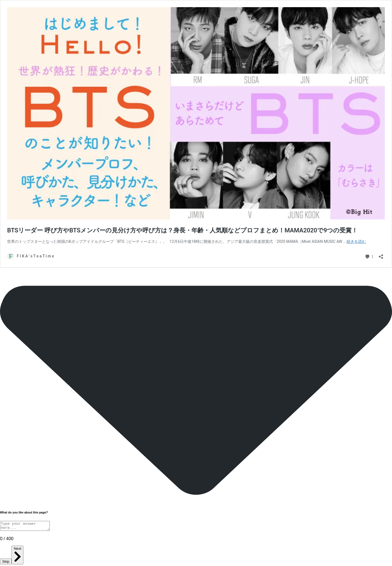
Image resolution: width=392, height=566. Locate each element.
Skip (6, 563)
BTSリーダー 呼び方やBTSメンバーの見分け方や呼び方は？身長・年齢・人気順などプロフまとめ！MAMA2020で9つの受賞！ (182, 230)
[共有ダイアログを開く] (381, 255)
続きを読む (356, 241)
